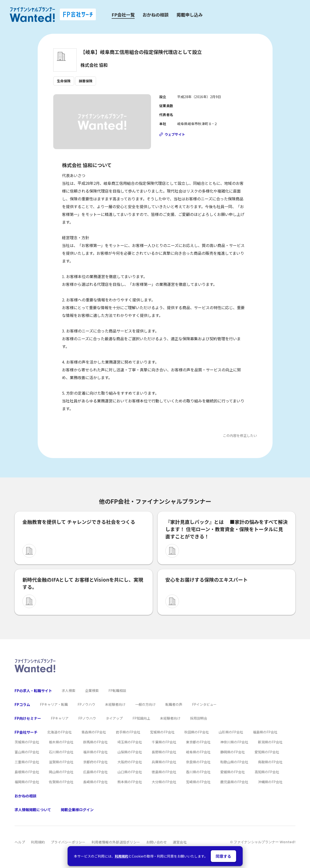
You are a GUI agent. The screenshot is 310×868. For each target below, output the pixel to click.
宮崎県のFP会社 (198, 782)
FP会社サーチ (26, 732)
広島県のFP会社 (95, 772)
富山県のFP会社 (27, 752)
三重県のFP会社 (27, 762)
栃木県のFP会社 (61, 742)
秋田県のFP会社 (197, 732)
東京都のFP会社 (198, 742)
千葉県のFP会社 (164, 742)
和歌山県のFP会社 (234, 762)
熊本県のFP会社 (130, 782)
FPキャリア (60, 718)
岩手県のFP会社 (128, 732)
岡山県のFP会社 (61, 772)
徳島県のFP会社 (164, 772)
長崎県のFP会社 (95, 782)
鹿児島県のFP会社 (234, 782)
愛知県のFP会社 (267, 752)
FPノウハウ (86, 704)
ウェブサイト (175, 134)
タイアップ (114, 718)
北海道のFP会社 (59, 732)
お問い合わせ (157, 842)
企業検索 (92, 690)
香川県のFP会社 (198, 772)
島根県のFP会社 (27, 772)
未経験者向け (115, 704)
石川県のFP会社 (61, 752)
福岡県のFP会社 (27, 782)
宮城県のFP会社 (162, 732)
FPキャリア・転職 (54, 704)
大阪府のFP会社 (130, 762)
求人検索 (69, 690)
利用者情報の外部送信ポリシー (116, 842)
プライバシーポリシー (68, 842)
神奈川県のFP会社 (234, 742)
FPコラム (22, 704)
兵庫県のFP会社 (164, 762)
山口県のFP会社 (130, 772)
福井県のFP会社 (95, 752)
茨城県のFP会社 (27, 742)
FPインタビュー (204, 704)
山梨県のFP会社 (130, 752)
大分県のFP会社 (164, 782)
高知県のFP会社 (267, 772)
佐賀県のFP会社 (61, 782)
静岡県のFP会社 (233, 752)
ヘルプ (20, 842)
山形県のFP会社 (231, 732)
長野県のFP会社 (164, 752)
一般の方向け (145, 704)
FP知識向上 (141, 718)
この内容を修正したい (240, 435)
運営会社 (180, 842)
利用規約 (122, 856)
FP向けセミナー (28, 718)
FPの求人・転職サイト (33, 691)
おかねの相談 (156, 15)
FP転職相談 (117, 690)
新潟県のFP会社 (270, 742)
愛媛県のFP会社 (233, 772)
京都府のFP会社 (95, 762)
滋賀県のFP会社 (61, 762)
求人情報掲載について (33, 810)
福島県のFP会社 (265, 732)
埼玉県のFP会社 (130, 742)
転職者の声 (174, 704)
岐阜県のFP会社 (198, 752)
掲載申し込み (190, 15)
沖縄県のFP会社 (270, 782)
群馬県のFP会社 (95, 742)
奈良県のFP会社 (198, 762)
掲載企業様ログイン (77, 810)
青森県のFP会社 (94, 732)
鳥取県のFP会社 (270, 762)
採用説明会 (199, 718)
